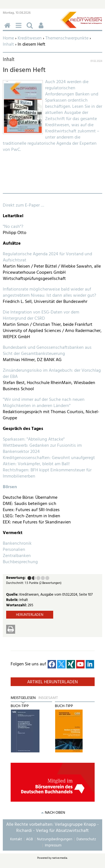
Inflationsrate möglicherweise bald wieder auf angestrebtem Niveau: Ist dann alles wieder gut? (49, 293)
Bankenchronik (17, 544)
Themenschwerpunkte (67, 38)
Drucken (11, 629)
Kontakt (16, 839)
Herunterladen (30, 615)
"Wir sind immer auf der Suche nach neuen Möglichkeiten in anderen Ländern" (44, 403)
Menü (20, 28)
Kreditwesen (30, 38)
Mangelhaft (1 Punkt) (29, 578)
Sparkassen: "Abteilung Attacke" (34, 439)
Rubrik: (13, 600)
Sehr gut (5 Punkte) (47, 578)
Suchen (31, 28)
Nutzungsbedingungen (55, 839)
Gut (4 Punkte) (43, 578)
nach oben (55, 813)
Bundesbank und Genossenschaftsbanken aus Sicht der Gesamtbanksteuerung (47, 351)
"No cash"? (13, 227)
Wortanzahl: (17, 605)
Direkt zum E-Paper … (24, 205)
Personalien (14, 550)
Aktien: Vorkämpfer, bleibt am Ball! (36, 464)
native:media (60, 858)
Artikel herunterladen (53, 682)
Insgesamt (48, 698)
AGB (29, 839)
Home (8, 38)
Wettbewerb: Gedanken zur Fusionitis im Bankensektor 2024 (42, 449)
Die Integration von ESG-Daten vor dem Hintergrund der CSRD (41, 315)
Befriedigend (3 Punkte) (38, 578)
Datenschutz (86, 839)
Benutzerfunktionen (42, 28)
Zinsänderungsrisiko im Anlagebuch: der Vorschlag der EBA (52, 374)
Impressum (53, 845)
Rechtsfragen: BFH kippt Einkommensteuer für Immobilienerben (47, 473)
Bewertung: (16, 578)
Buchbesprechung (20, 562)
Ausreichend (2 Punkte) (33, 578)
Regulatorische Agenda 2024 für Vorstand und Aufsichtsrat (47, 257)
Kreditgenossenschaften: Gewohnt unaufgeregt (49, 458)
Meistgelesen (23, 698)
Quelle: (13, 595)
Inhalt (8, 45)
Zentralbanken (17, 556)
